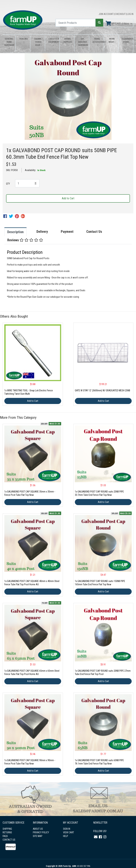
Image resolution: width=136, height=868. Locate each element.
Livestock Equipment (53, 40)
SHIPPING (7, 829)
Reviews (25, 240)
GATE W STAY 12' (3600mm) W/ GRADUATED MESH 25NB (102, 390)
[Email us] (96, 837)
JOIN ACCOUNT (106, 14)
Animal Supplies (68, 40)
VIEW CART (69, 832)
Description (15, 232)
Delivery (42, 232)
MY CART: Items (118, 23)
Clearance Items (127, 40)
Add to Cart (68, 198)
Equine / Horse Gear (38, 42)
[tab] (19, 232)
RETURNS (7, 832)
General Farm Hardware (9, 42)
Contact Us (94, 232)
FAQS (5, 836)
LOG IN (130, 14)
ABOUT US (38, 829)
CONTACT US (9, 840)
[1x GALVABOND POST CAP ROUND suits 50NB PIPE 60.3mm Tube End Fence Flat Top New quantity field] (27, 183)
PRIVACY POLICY (41, 832)
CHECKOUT (121, 14)
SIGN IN (67, 829)
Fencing (24, 39)
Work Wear (112, 40)
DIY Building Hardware (83, 42)
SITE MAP (38, 836)
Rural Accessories (97, 40)
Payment (67, 232)
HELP (66, 836)
